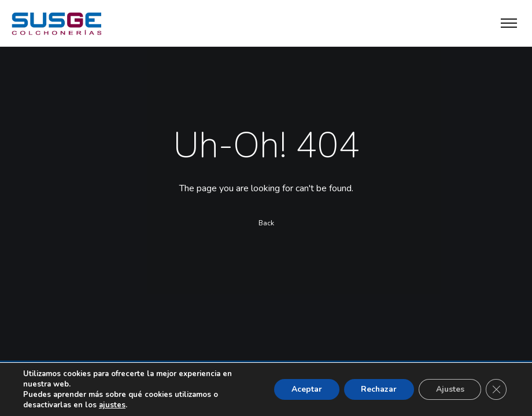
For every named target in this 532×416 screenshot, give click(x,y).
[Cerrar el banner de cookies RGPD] (496, 389)
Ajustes (450, 389)
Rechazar (378, 389)
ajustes (112, 405)
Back (266, 224)
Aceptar (305, 389)
